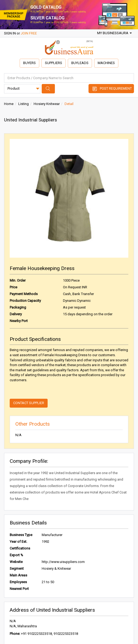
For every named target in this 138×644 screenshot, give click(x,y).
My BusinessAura (114, 33)
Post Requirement (116, 88)
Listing (24, 104)
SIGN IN (10, 33)
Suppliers (54, 63)
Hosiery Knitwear (47, 104)
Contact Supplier (29, 403)
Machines (106, 63)
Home (9, 104)
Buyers (29, 63)
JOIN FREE (29, 33)
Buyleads (80, 63)
